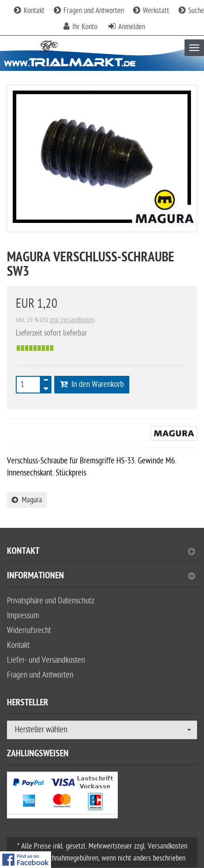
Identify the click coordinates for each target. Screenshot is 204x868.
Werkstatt (151, 11)
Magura (27, 500)
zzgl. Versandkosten (72, 320)
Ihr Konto (85, 27)
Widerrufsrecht (29, 630)
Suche (191, 11)
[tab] (102, 555)
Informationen (101, 577)
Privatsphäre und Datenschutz (51, 601)
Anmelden (132, 27)
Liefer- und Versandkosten (46, 660)
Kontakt (29, 11)
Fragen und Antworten (89, 11)
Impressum (23, 616)
